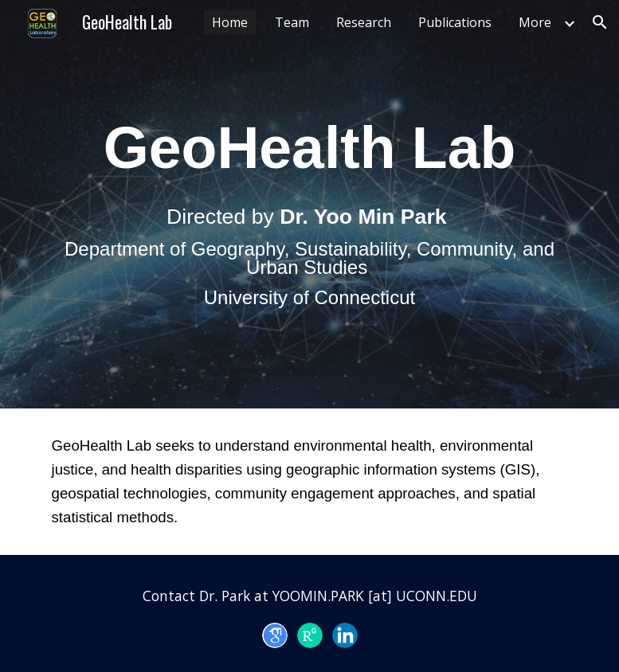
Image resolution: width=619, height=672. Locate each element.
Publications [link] (455, 22)
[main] (310, 204)
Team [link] (292, 22)
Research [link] (364, 22)
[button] (600, 22)
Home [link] (230, 22)
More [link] (535, 22)
